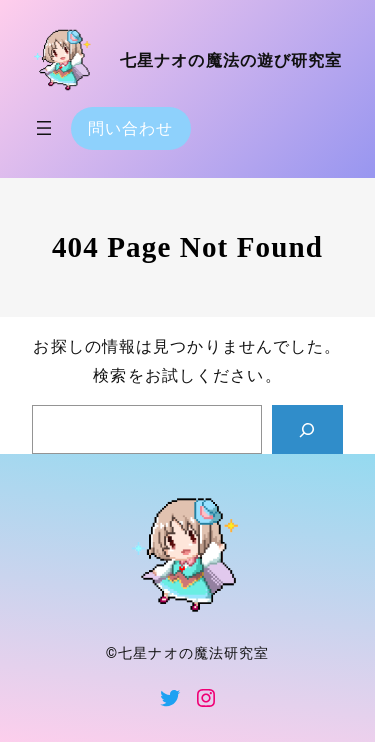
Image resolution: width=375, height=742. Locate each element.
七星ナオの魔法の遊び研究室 (231, 60)
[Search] (307, 430)
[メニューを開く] (44, 128)
